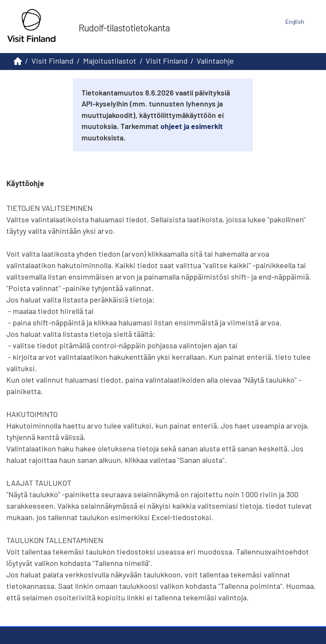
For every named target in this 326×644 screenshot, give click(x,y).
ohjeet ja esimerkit (192, 126)
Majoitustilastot (110, 61)
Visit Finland (52, 61)
